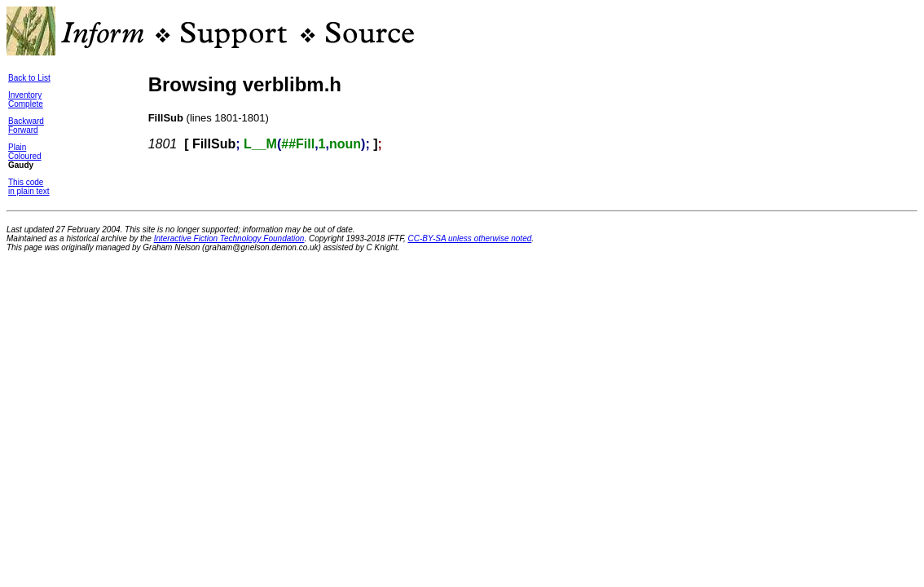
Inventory (25, 95)
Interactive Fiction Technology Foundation (229, 238)
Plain (17, 147)
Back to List (29, 78)
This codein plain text (29, 187)
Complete (26, 104)
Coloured (25, 156)
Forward (23, 130)
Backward (26, 121)
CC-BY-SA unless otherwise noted (470, 238)
